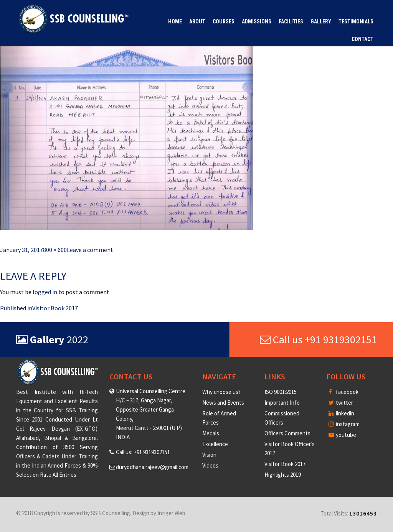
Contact (362, 39)
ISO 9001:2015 (281, 392)
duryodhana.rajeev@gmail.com (152, 467)
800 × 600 (55, 250)
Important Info (282, 403)
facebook (343, 392)
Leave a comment (90, 250)
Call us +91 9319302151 (318, 339)
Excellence (215, 444)
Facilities (291, 21)
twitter (341, 403)
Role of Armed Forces (219, 418)
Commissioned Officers (282, 418)
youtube (342, 435)
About (197, 21)
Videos (210, 465)
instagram (344, 424)
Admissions (257, 21)
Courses (224, 21)
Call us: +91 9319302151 (143, 452)
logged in (45, 292)
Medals (211, 433)
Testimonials (356, 21)
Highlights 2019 (283, 475)
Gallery (321, 21)
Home (175, 21)
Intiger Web (171, 513)
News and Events (223, 403)
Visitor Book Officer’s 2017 (290, 449)
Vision (209, 455)
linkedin (341, 413)
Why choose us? (221, 392)
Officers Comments (287, 433)
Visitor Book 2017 (285, 464)
